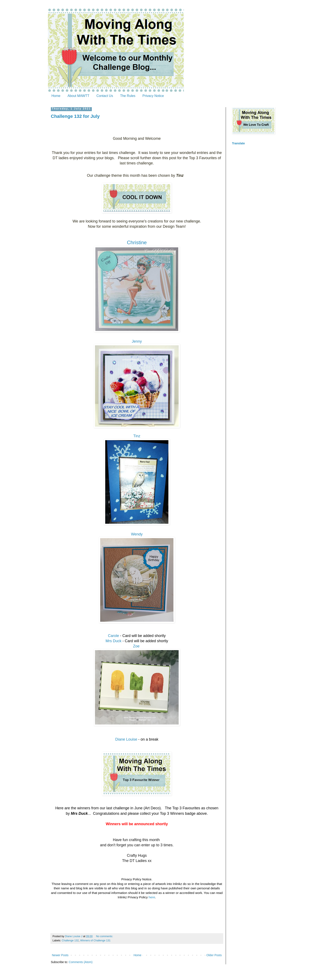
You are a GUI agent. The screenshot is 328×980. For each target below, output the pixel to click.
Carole (113, 636)
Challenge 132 (70, 941)
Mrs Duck (113, 641)
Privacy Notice (153, 96)
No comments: (105, 936)
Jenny (137, 341)
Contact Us (105, 96)
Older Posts (214, 955)
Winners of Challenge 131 (95, 941)
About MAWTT (78, 96)
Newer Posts (60, 955)
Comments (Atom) (81, 962)
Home (56, 96)
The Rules (128, 96)
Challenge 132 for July (75, 116)
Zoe (137, 646)
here (152, 897)
